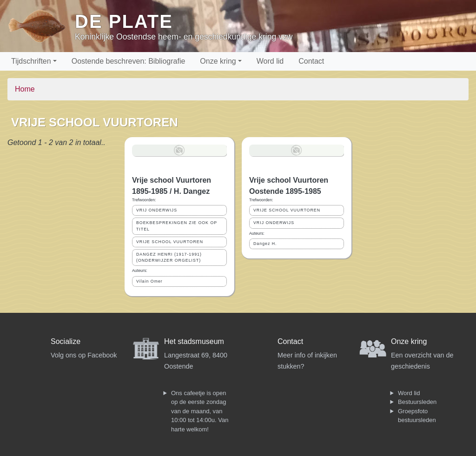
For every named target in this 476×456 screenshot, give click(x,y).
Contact (311, 61)
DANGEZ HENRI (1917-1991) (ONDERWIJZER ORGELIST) (169, 257)
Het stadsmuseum (194, 341)
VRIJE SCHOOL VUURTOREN (170, 242)
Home (25, 89)
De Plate (124, 21)
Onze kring (218, 61)
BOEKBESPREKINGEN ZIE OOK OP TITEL (177, 226)
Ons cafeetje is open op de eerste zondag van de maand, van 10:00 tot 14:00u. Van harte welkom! (200, 411)
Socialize (66, 341)
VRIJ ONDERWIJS (157, 210)
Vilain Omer (149, 281)
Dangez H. (265, 244)
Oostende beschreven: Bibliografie (129, 61)
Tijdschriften (31, 61)
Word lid (270, 61)
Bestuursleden (417, 402)
